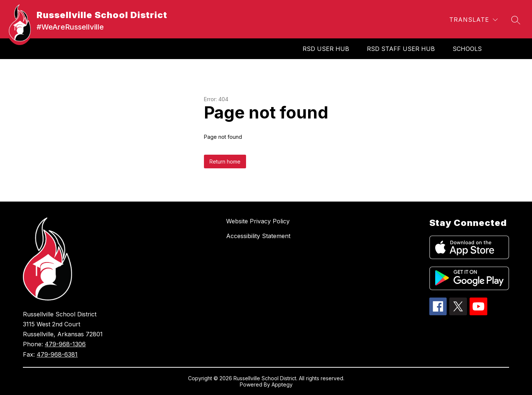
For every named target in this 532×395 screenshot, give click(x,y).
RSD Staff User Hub (401, 49)
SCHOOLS (467, 49)
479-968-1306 (65, 344)
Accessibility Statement (258, 236)
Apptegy (282, 384)
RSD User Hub (326, 49)
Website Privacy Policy (258, 221)
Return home (225, 162)
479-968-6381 (57, 354)
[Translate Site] (473, 20)
